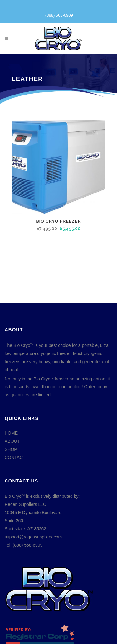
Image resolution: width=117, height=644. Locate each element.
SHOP (11, 449)
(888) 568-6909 (59, 15)
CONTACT (15, 457)
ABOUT (12, 441)
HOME (11, 433)
